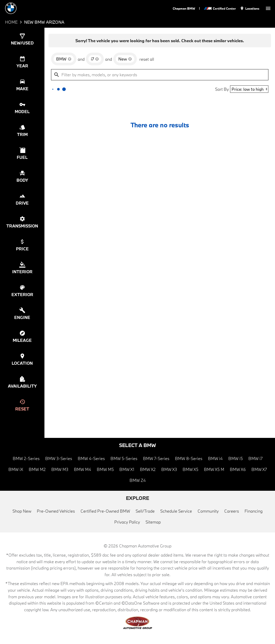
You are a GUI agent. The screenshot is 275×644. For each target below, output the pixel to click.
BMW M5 (105, 469)
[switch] (268, 8)
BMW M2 (37, 469)
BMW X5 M (214, 469)
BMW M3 (60, 469)
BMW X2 (148, 469)
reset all (147, 59)
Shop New (22, 511)
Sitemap (153, 522)
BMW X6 (238, 469)
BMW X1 (127, 469)
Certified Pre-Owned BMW (105, 511)
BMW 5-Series (124, 458)
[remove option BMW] (64, 59)
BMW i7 (255, 458)
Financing (254, 511)
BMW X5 (190, 469)
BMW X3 (169, 469)
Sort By (222, 89)
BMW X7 (259, 469)
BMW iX (16, 469)
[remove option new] (125, 59)
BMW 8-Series (189, 458)
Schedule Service (176, 511)
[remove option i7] (95, 59)
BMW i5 (236, 458)
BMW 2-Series (26, 458)
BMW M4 (83, 469)
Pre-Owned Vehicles (56, 511)
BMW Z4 (138, 480)
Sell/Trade (145, 511)
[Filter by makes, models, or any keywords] (160, 75)
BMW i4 (215, 458)
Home (11, 22)
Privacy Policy (127, 522)
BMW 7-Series (156, 458)
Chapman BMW (184, 8)
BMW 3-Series (59, 458)
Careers (232, 511)
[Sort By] (249, 89)
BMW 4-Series (91, 458)
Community (208, 511)
